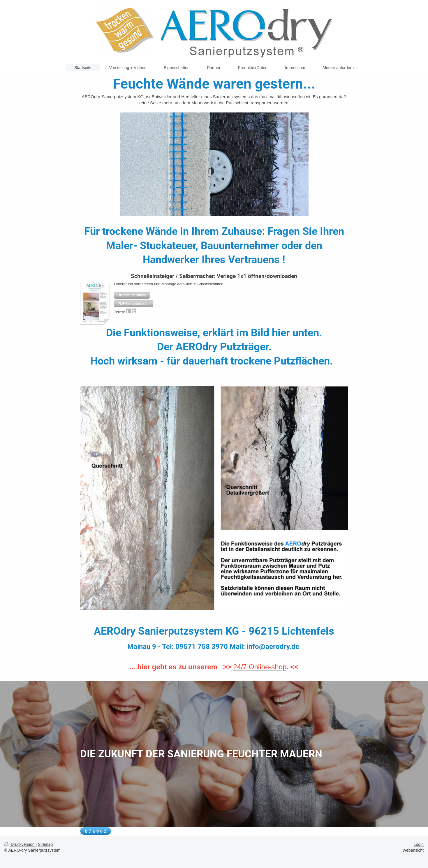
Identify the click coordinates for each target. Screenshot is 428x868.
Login (419, 844)
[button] (132, 295)
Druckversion (20, 844)
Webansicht (413, 850)
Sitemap (45, 844)
